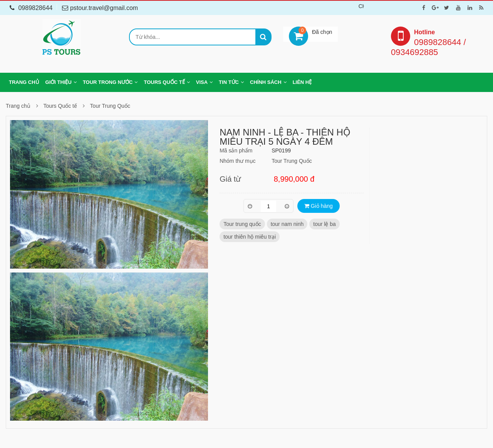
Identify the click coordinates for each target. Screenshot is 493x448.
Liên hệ (302, 82)
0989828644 (31, 8)
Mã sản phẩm (236, 150)
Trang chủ (24, 82)
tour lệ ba (324, 224)
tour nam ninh (287, 224)
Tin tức (229, 82)
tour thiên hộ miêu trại (250, 237)
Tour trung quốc (242, 224)
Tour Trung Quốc (110, 106)
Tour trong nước (108, 82)
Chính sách (266, 82)
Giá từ (230, 179)
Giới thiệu (59, 82)
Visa (202, 82)
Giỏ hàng (319, 206)
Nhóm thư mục (237, 161)
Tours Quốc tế (164, 82)
